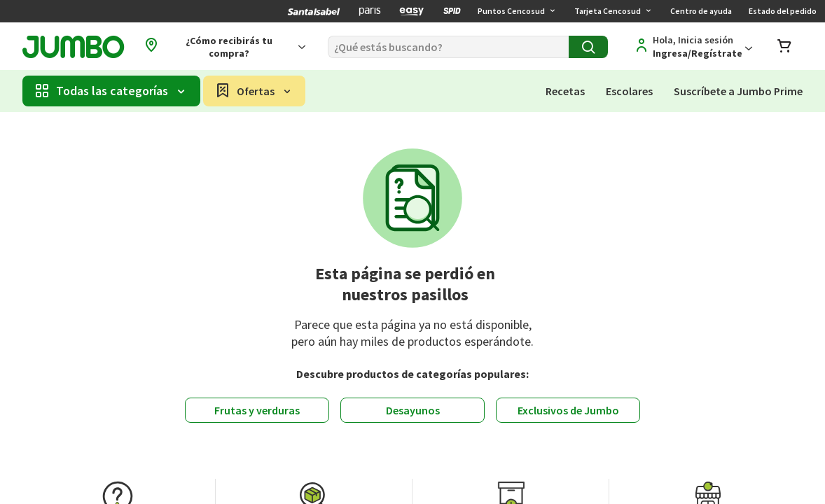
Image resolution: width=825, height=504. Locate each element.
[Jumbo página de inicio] (73, 47)
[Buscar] (448, 47)
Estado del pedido (783, 11)
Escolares (629, 91)
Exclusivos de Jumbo (568, 410)
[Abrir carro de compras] (784, 47)
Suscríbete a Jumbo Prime (738, 91)
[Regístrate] (691, 47)
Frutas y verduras (257, 410)
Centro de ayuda (701, 11)
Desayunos (413, 410)
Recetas (565, 91)
